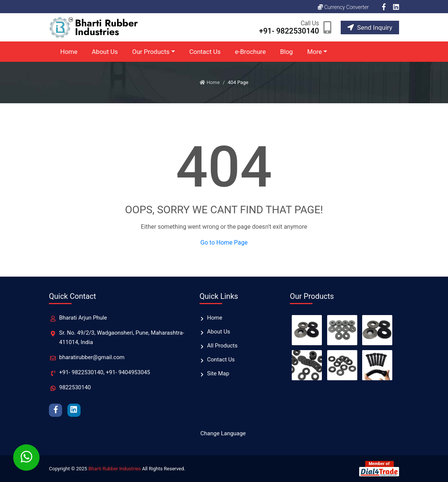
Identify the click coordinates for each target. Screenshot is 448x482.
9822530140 (75, 387)
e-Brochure (250, 52)
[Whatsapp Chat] (26, 458)
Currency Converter (343, 7)
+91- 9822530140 (81, 372)
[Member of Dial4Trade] (379, 468)
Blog (286, 52)
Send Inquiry (370, 28)
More (315, 52)
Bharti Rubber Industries (115, 469)
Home (69, 52)
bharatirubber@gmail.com (92, 357)
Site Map (218, 373)
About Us (105, 52)
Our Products (151, 52)
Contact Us (205, 52)
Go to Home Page (224, 243)
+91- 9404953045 (128, 372)
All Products (222, 346)
